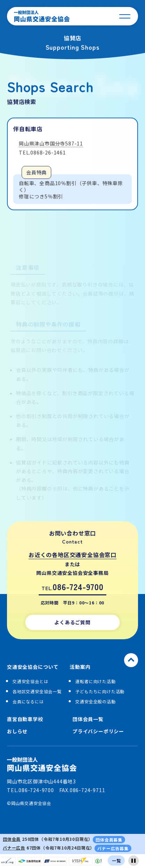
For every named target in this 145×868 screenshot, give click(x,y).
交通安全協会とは (30, 681)
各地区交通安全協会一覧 (37, 691)
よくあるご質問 (72, 622)
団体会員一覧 (88, 719)
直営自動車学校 (25, 719)
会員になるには (28, 701)
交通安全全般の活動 (95, 701)
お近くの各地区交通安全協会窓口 (72, 555)
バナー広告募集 (113, 848)
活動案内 (80, 667)
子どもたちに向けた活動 (100, 691)
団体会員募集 (109, 840)
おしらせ (17, 731)
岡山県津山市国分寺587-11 (51, 144)
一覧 (116, 861)
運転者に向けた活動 (95, 681)
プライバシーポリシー (98, 731)
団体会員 (12, 839)
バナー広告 (14, 848)
